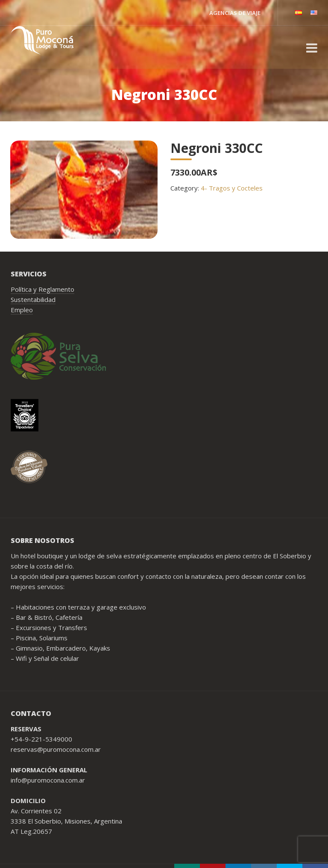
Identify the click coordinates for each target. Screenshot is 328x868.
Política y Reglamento (42, 289)
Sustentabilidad (33, 299)
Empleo (22, 310)
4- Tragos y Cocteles (232, 188)
